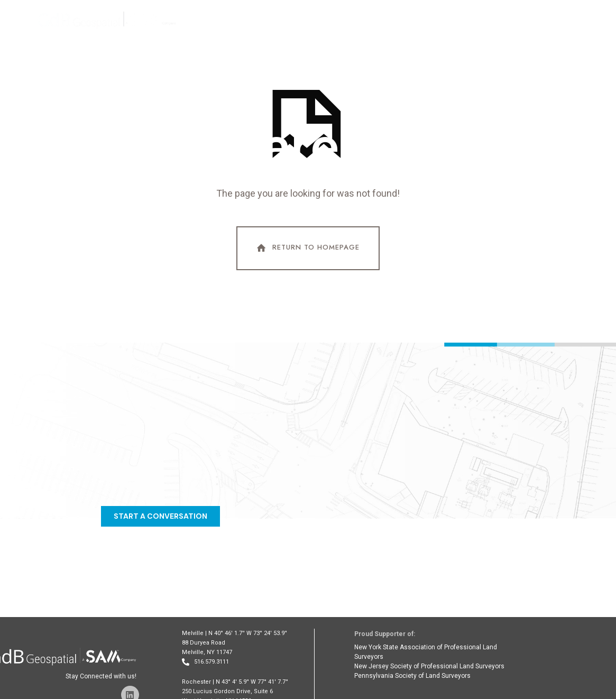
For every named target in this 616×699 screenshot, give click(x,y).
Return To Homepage (307, 248)
